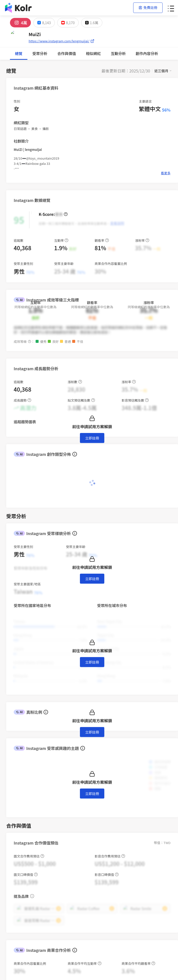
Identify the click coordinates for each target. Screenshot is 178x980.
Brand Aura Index (105, 828)
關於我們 (14, 885)
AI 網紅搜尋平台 (20, 822)
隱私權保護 (16, 842)
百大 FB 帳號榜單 (105, 849)
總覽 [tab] (19, 53)
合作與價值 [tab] (42, 53)
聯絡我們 (14, 849)
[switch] (106, 619)
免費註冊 (148, 7)
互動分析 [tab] (68, 53)
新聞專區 (14, 892)
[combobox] (30, 603)
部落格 (96, 822)
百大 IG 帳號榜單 (104, 842)
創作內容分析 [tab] (97, 53)
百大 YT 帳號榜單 (104, 856)
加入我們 (14, 905)
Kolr (94, 899)
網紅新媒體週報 (103, 835)
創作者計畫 (16, 828)
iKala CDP (99, 892)
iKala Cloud (100, 885)
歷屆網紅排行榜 (103, 863)
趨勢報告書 (100, 815)
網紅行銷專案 (17, 815)
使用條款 (14, 835)
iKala (64, 928)
